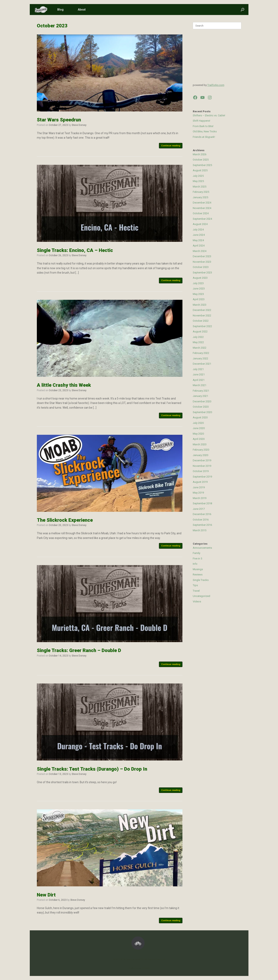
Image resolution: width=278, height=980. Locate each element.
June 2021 (199, 374)
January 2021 (200, 396)
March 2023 (200, 305)
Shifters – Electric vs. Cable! (209, 115)
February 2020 (201, 450)
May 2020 (198, 434)
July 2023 (198, 283)
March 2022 (200, 348)
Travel (196, 591)
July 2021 (198, 369)
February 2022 (201, 353)
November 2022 (202, 315)
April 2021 (199, 380)
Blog (60, 10)
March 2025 (200, 187)
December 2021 (202, 364)
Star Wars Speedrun (59, 120)
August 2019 (200, 482)
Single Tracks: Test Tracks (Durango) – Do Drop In (92, 769)
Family (197, 553)
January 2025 (200, 197)
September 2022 (202, 326)
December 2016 (202, 514)
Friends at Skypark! (204, 137)
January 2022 (200, 358)
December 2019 (202, 460)
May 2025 (198, 181)
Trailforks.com (216, 85)
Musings (198, 569)
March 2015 (200, 530)
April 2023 (199, 299)
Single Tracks (201, 580)
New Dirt (46, 895)
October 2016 (201, 520)
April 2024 (199, 246)
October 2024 (201, 213)
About (82, 10)
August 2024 (200, 224)
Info (195, 564)
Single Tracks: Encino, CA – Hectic (75, 250)
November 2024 (202, 208)
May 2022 (198, 342)
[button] (242, 10)
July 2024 (198, 230)
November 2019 (202, 466)
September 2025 (202, 165)
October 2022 (201, 321)
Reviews (198, 575)
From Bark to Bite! (203, 126)
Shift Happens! (201, 121)
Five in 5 (197, 559)
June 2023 (199, 289)
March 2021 (200, 385)
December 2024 (202, 203)
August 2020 (200, 417)
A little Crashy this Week (64, 385)
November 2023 (202, 262)
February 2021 (201, 391)
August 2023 (200, 278)
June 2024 (199, 235)
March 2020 (200, 444)
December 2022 (202, 310)
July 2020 (198, 423)
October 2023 (201, 267)
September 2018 (202, 503)
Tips (195, 585)
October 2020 (201, 407)
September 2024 (202, 219)
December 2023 (202, 256)
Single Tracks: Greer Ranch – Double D (79, 650)
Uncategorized (201, 596)
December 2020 (202, 401)
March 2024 (200, 251)
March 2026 (200, 154)
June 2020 (199, 428)
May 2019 (198, 493)
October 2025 (201, 160)
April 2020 (199, 439)
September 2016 (202, 525)
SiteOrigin (136, 968)
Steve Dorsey (79, 125)
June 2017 (199, 509)
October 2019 (201, 471)
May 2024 (198, 240)
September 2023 (202, 273)
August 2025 (200, 170)
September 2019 (202, 477)
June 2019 (199, 487)
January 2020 (200, 455)
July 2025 (198, 176)
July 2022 (198, 337)
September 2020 (202, 412)
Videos (197, 601)
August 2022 (200, 331)
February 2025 (201, 192)
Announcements (202, 548)
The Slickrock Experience (65, 520)
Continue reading (171, 146)
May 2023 (198, 294)
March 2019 (200, 498)
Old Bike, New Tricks (205, 131)
